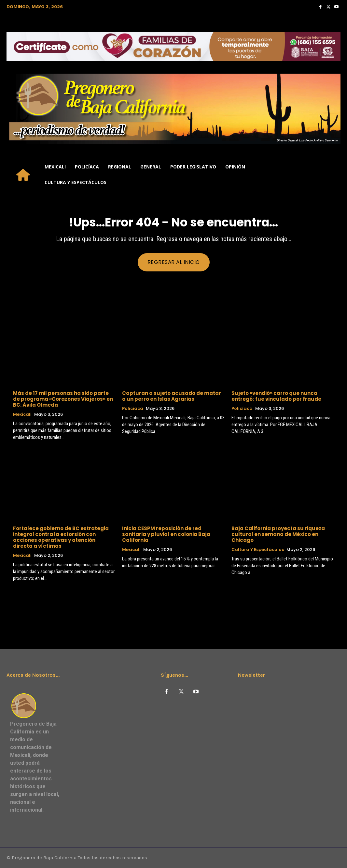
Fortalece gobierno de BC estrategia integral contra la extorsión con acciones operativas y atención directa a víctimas (61, 537)
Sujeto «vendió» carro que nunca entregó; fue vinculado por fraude (276, 396)
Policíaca (133, 409)
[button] (333, 175)
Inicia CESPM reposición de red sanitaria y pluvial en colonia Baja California (166, 535)
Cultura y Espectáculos (258, 550)
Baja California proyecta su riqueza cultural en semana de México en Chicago (278, 535)
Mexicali (22, 414)
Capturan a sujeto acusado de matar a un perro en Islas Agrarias (172, 396)
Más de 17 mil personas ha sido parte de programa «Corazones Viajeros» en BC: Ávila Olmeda (63, 399)
